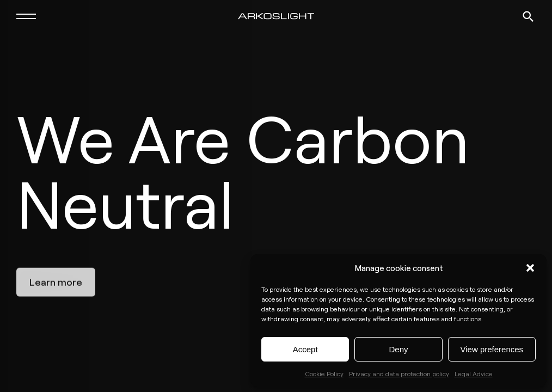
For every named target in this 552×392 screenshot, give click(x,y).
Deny (398, 349)
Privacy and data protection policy (399, 373)
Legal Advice (474, 373)
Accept (305, 349)
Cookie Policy (324, 373)
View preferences (492, 349)
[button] (530, 268)
